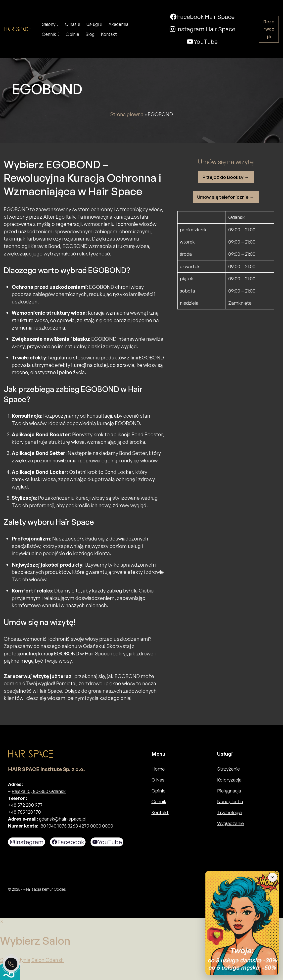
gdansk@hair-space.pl (63, 819)
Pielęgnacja (229, 791)
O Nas (158, 780)
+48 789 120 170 (24, 812)
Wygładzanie (230, 823)
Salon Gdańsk (47, 960)
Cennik (159, 801)
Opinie (158, 791)
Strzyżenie (228, 769)
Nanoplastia (230, 801)
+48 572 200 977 (25, 805)
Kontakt (160, 812)
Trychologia (229, 812)
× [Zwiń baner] (272, 877)
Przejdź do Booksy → (226, 177)
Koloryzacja (229, 780)
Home (158, 769)
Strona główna (127, 114)
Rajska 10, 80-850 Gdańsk (39, 791)
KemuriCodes (54, 889)
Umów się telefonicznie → (226, 197)
